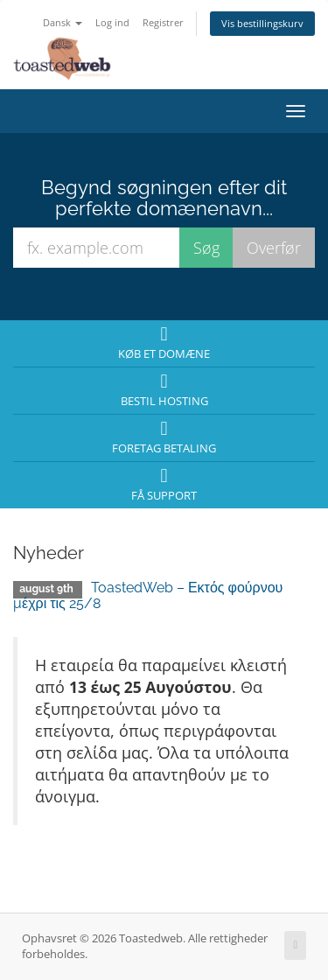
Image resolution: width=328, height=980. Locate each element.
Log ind (112, 22)
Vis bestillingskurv (262, 23)
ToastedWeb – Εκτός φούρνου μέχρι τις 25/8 (148, 595)
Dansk (63, 22)
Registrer (163, 22)
